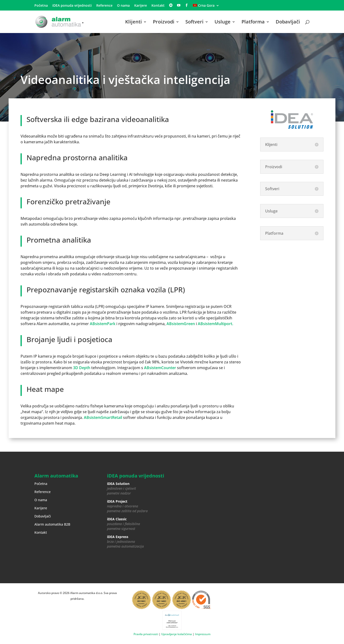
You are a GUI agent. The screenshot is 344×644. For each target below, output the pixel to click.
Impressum (203, 634)
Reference (104, 6)
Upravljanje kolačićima (177, 634)
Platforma (253, 22)
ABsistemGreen (181, 324)
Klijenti (134, 22)
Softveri (194, 22)
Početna (41, 6)
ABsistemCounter (160, 368)
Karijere (141, 6)
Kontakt (158, 6)
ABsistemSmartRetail (103, 417)
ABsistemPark (103, 324)
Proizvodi (164, 22)
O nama (123, 6)
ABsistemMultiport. (215, 324)
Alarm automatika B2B (52, 524)
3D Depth (82, 368)
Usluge (223, 22)
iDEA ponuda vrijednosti (72, 6)
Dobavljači (288, 22)
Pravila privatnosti (146, 634)
